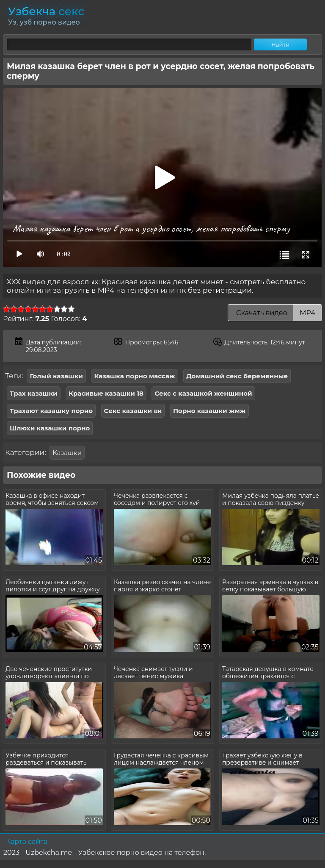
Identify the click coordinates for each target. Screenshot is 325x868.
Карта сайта (27, 842)
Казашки (67, 453)
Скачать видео (275, 313)
